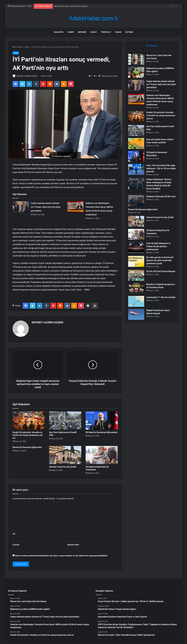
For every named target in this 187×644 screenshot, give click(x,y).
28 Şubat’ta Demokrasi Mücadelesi (102, 431)
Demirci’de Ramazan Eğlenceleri (27, 446)
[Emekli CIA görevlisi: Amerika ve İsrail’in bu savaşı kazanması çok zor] (29, 419)
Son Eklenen (152, 46)
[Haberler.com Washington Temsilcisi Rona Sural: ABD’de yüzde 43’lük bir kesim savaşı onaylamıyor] (75, 207)
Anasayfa (59, 32)
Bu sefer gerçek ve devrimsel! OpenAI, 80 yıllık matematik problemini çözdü (161, 263)
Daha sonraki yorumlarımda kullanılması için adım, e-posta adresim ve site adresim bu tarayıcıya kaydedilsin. (61, 554)
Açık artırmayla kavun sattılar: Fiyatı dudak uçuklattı (158, 144)
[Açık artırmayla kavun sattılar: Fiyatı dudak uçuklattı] (137, 145)
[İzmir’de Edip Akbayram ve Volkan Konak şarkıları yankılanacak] (137, 250)
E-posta (17, 543)
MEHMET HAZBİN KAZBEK (28, 76)
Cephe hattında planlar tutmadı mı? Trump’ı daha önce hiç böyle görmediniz (46, 207)
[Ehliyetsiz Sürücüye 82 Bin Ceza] (137, 203)
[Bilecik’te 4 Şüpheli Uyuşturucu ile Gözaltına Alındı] (137, 291)
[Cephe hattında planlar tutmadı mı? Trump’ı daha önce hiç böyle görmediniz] (21, 207)
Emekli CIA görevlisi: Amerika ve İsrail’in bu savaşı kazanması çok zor (28, 434)
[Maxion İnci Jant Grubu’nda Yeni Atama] (137, 61)
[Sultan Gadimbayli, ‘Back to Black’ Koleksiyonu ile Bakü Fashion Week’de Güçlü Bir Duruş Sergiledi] (137, 186)
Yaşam (118, 32)
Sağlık (93, 32)
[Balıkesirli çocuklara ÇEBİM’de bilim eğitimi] (137, 74)
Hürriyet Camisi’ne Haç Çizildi (63, 466)
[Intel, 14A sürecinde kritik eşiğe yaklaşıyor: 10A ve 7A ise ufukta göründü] (137, 172)
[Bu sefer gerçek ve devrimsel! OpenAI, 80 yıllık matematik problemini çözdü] (137, 264)
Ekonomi (82, 32)
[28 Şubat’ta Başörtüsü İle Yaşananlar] (102, 454)
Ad (14, 532)
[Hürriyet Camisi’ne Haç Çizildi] (65, 454)
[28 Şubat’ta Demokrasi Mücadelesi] (102, 419)
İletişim (129, 32)
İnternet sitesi (73, 543)
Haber (71, 32)
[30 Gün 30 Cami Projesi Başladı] (137, 278)
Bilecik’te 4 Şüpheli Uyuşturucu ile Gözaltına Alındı (159, 290)
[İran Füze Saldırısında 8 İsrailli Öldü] (65, 419)
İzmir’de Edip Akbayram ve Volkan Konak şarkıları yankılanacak (160, 249)
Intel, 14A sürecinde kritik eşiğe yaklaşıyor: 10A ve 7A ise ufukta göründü (160, 171)
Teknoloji (106, 32)
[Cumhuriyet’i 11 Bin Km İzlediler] (137, 305)
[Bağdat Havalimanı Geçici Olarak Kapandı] (137, 318)
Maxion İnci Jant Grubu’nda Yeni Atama (71, 6)
